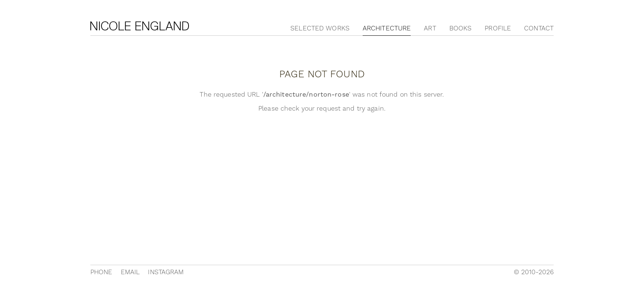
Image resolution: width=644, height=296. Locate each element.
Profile (498, 28)
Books (461, 28)
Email (130, 272)
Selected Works (320, 28)
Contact (539, 28)
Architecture (387, 28)
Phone (101, 272)
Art (430, 28)
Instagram (166, 272)
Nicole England (140, 26)
